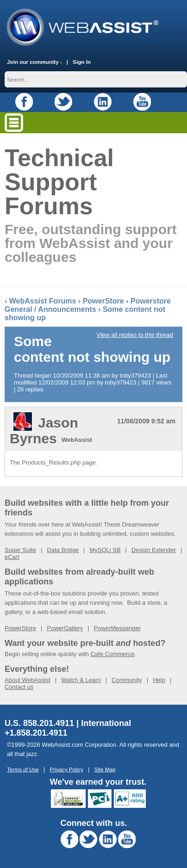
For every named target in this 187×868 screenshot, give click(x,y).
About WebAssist (28, 680)
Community (127, 680)
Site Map (105, 769)
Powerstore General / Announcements (88, 305)
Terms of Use (23, 769)
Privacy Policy (66, 769)
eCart (12, 557)
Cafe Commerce (113, 654)
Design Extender (154, 550)
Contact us (19, 687)
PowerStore (103, 301)
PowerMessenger (117, 628)
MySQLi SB (105, 550)
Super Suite (20, 550)
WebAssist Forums (43, 301)
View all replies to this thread (135, 335)
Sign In (82, 62)
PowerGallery (65, 628)
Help (159, 680)
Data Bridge (63, 550)
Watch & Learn (81, 680)
